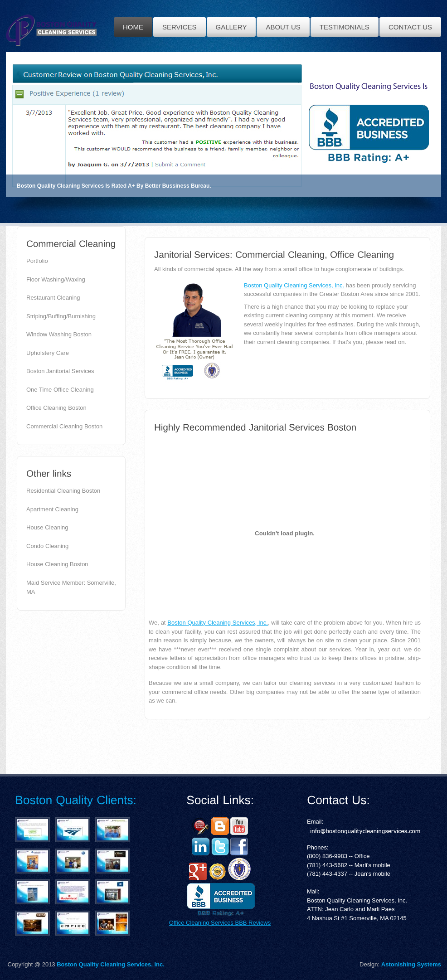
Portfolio (37, 261)
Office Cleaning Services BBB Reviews (220, 923)
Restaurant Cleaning (53, 298)
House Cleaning (47, 527)
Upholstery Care (48, 353)
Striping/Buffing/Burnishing (61, 316)
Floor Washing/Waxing (56, 279)
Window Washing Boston (59, 334)
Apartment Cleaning (52, 509)
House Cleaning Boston (57, 564)
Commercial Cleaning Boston (64, 426)
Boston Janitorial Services (60, 371)
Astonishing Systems (411, 964)
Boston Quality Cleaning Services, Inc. (294, 285)
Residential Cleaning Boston (63, 491)
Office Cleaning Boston (56, 408)
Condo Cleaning (47, 546)
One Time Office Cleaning (60, 390)
